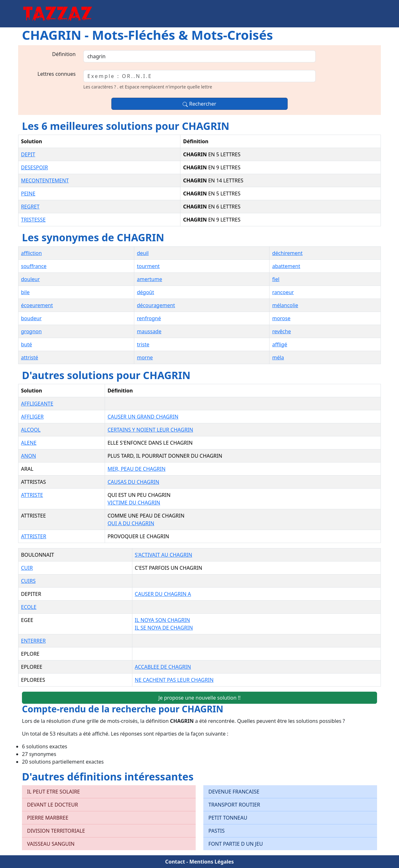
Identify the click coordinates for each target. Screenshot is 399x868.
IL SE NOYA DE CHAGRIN (164, 628)
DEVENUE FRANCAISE (234, 792)
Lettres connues (57, 74)
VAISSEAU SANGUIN (51, 844)
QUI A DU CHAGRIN (131, 523)
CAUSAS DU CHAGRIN (133, 482)
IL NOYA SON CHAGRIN (163, 620)
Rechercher (199, 104)
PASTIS (217, 831)
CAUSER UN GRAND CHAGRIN (143, 417)
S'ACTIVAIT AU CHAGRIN (164, 555)
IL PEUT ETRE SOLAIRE (53, 792)
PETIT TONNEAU (228, 818)
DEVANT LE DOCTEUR (52, 805)
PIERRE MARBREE (48, 818)
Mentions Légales (212, 862)
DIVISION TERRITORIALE (56, 831)
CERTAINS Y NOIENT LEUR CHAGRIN (150, 430)
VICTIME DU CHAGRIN (134, 503)
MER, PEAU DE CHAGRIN (136, 469)
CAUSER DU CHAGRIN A (163, 594)
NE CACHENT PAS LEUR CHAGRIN (174, 680)
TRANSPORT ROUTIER (234, 805)
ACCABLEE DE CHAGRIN (163, 667)
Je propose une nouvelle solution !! (199, 698)
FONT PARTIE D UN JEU (236, 844)
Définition (64, 54)
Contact (175, 862)
